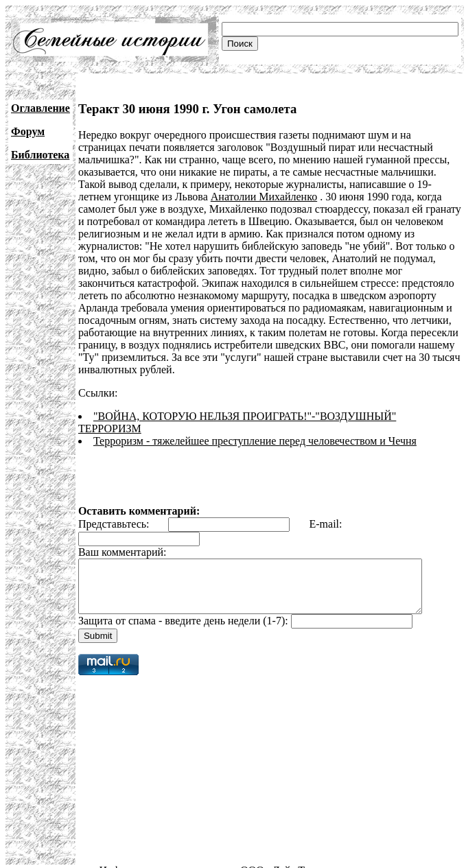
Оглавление (40, 108)
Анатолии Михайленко (180, 197)
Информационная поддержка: (170, 856)
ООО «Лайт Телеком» (291, 856)
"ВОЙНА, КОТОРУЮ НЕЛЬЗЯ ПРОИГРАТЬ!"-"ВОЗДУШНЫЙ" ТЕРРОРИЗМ (278, 404)
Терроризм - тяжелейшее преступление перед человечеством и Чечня (255, 416)
